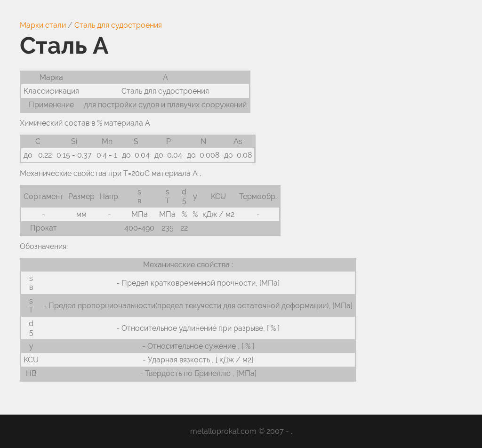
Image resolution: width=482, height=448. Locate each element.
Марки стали (43, 25)
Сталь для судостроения (118, 25)
